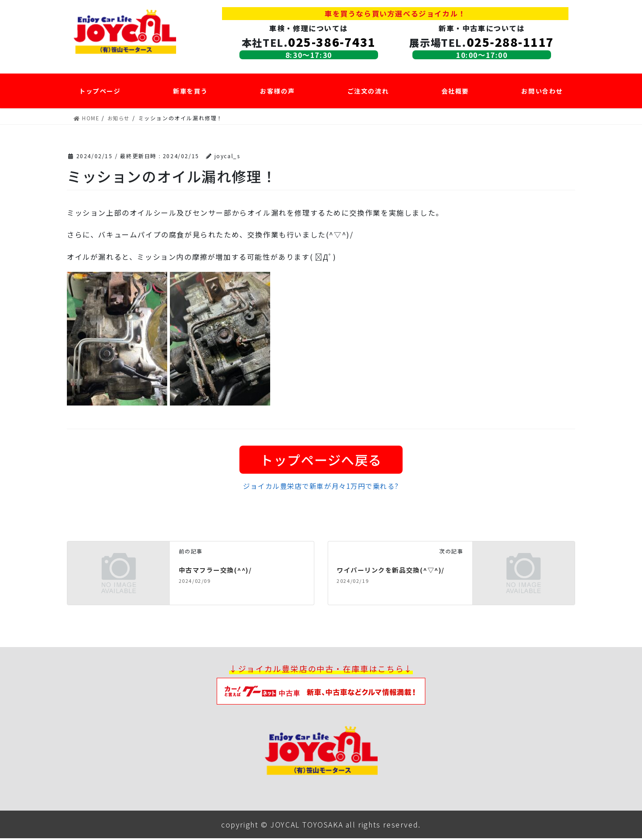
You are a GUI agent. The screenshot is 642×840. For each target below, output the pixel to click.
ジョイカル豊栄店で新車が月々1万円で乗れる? (321, 488)
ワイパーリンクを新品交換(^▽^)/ (398, 571)
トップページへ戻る (321, 460)
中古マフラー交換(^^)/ (220, 571)
